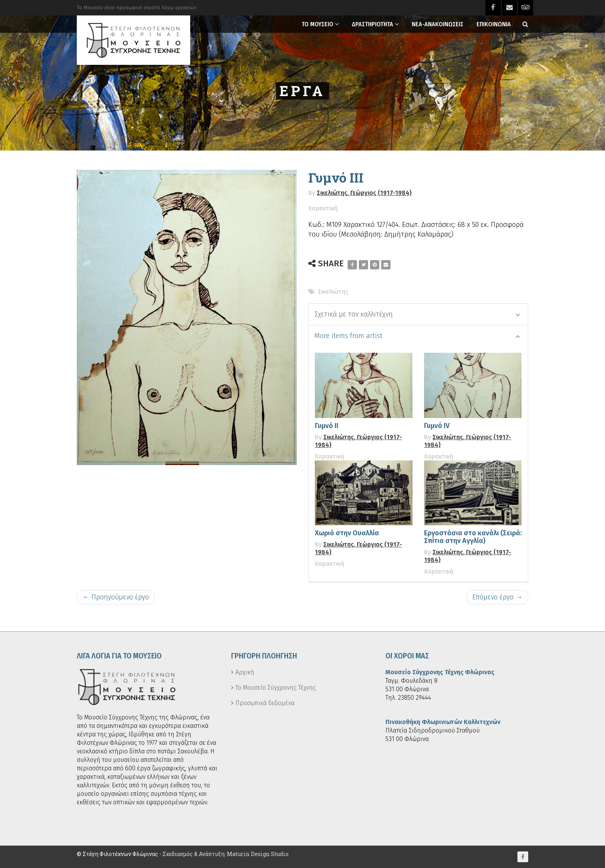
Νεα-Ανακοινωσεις (438, 24)
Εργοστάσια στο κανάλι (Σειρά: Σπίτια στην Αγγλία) (473, 537)
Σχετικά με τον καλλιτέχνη (417, 314)
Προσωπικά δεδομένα (265, 703)
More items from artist (417, 336)
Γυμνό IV (437, 426)
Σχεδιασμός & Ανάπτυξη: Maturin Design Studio (226, 854)
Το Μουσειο (318, 24)
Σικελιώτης (333, 292)
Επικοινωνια (494, 24)
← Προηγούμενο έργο (116, 597)
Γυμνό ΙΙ (327, 426)
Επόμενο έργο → (497, 597)
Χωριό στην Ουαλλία (347, 533)
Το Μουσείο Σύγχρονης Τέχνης (276, 688)
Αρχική (245, 672)
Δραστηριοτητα (373, 24)
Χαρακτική (323, 208)
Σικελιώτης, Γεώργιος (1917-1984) (364, 193)
